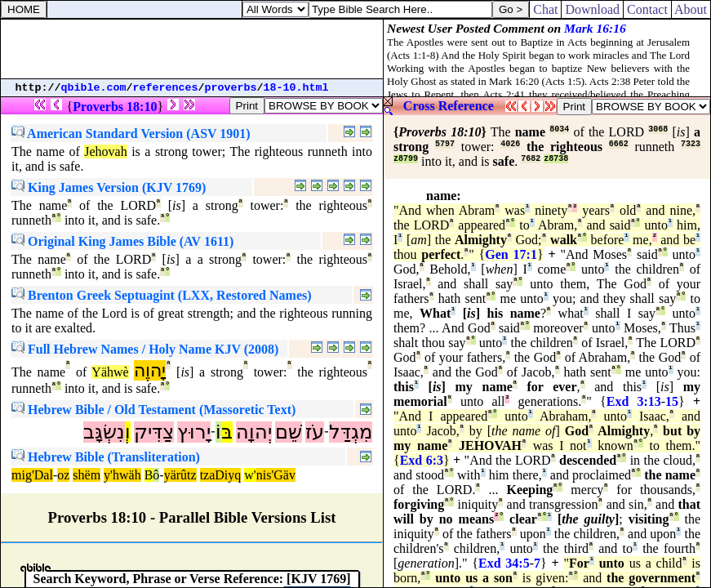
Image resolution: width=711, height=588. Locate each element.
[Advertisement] (192, 49)
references (166, 88)
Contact (647, 9)
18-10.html (296, 88)
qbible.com (94, 88)
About (691, 9)
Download (592, 9)
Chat (545, 9)
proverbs (231, 88)
